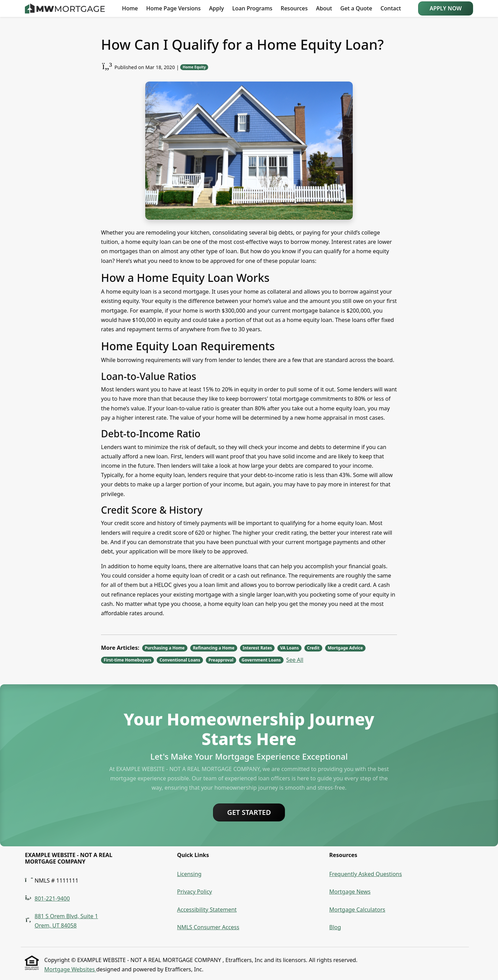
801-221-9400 (52, 898)
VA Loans (289, 648)
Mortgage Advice (345, 648)
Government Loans (261, 660)
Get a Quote (356, 8)
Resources (294, 8)
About (324, 8)
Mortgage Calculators (357, 910)
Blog (335, 927)
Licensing (189, 874)
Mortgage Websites (70, 969)
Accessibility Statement (207, 910)
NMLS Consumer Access (208, 927)
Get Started (249, 812)
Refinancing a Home (214, 648)
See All (295, 660)
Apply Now (446, 8)
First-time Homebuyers (128, 660)
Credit (313, 648)
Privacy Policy (195, 892)
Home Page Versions (174, 8)
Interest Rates (257, 648)
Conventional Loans (180, 660)
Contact (391, 8)
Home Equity (194, 67)
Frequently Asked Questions (366, 874)
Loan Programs (252, 8)
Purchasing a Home (165, 648)
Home (130, 8)
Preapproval (221, 660)
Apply (216, 8)
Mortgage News (350, 892)
